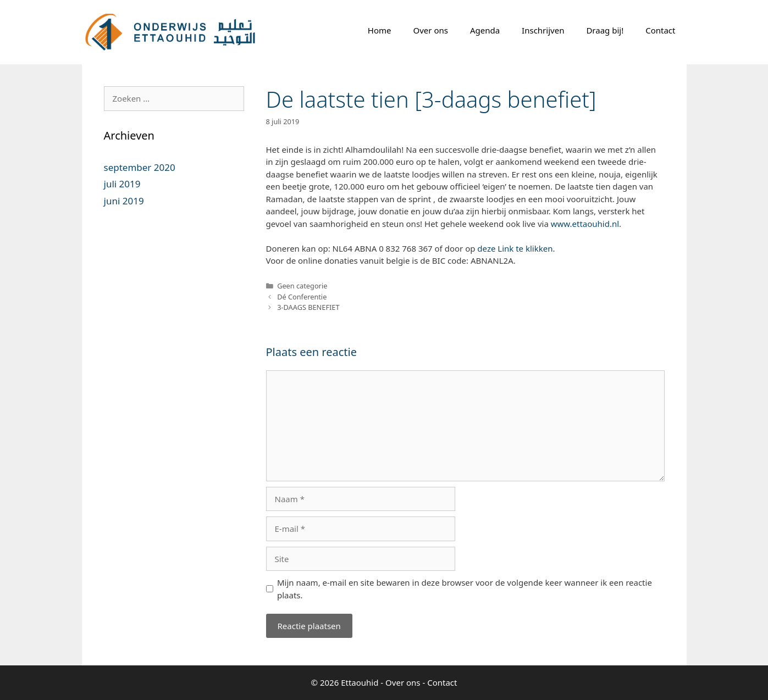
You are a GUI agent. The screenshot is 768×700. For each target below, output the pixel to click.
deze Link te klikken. (516, 248)
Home (380, 30)
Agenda (485, 30)
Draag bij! (605, 30)
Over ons (431, 30)
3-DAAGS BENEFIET (308, 307)
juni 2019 (124, 201)
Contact (660, 30)
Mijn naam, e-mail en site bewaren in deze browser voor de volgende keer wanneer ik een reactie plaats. (465, 589)
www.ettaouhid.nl (585, 224)
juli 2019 (122, 184)
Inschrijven (543, 30)
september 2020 (140, 167)
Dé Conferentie (302, 297)
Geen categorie (302, 286)
